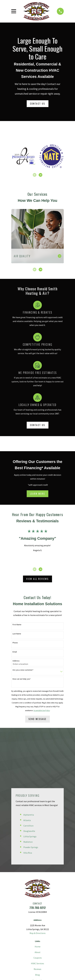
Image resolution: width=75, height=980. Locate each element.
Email (15, 652)
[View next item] (41, 175)
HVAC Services (37, 911)
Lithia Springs (30, 784)
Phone (15, 643)
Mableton (28, 789)
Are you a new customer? (23, 670)
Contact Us (38, 104)
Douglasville (29, 778)
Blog (37, 922)
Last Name (17, 634)
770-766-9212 (38, 855)
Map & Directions (38, 880)
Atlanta (27, 767)
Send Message (37, 719)
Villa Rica (28, 800)
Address (16, 661)
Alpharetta (29, 762)
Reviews (37, 916)
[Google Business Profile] (50, 941)
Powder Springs (31, 795)
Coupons (38, 905)
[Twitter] (32, 941)
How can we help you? (22, 679)
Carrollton (28, 773)
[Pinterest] (37, 941)
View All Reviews (37, 579)
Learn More (37, 494)
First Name (17, 625)
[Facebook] (25, 941)
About (38, 899)
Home (38, 894)
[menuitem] (25, 962)
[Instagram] (43, 941)
